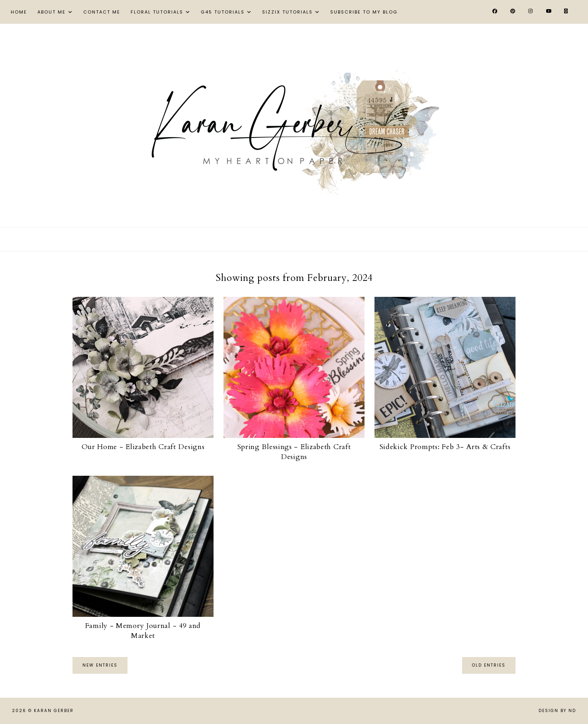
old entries (489, 665)
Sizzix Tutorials (287, 12)
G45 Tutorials (223, 12)
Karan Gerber (54, 711)
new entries (100, 665)
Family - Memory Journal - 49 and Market (143, 631)
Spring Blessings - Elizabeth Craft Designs (294, 452)
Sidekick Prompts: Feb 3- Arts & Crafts (445, 447)
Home (19, 12)
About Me (52, 12)
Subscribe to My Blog (364, 12)
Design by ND (557, 711)
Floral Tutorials (157, 12)
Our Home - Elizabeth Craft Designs (143, 447)
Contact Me (102, 12)
